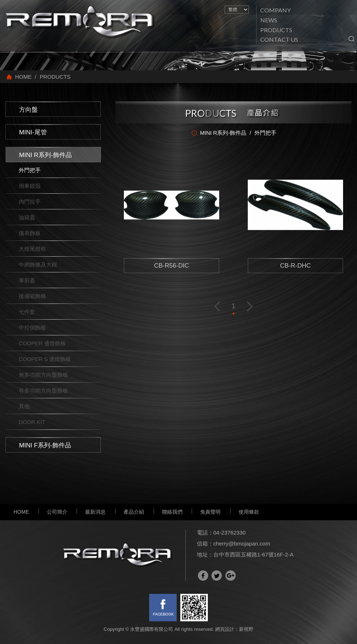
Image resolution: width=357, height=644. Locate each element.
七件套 (27, 312)
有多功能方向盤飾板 (43, 390)
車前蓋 (27, 280)
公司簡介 (57, 512)
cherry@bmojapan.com (242, 544)
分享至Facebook (203, 576)
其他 (24, 406)
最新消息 (95, 512)
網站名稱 (80, 23)
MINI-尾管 (33, 132)
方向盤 (28, 110)
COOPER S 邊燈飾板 (45, 359)
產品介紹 (134, 512)
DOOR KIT (32, 422)
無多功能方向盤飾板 (43, 375)
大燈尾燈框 (32, 249)
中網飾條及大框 (38, 265)
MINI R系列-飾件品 (45, 155)
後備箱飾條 (32, 296)
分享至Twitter (217, 576)
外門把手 (30, 170)
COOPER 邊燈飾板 (42, 343)
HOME (21, 512)
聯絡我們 (172, 512)
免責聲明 (210, 512)
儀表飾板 (30, 233)
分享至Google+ (231, 576)
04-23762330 (229, 533)
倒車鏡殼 (30, 186)
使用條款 (249, 512)
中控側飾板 (32, 327)
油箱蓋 (27, 217)
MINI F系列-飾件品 (45, 445)
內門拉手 (30, 202)
